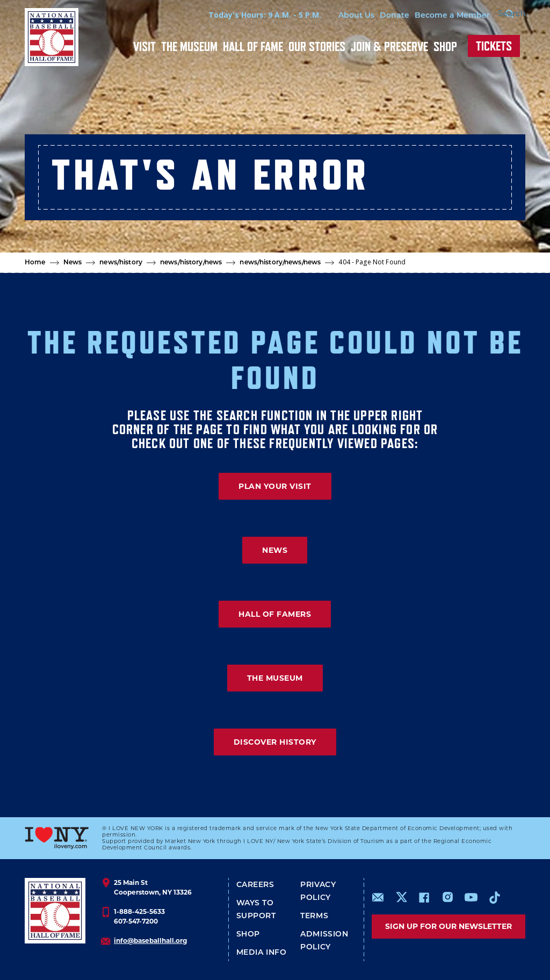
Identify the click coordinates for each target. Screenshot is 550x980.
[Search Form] (498, 15)
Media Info (262, 953)
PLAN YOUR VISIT (275, 486)
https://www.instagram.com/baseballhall (447, 897)
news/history (121, 263)
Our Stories (317, 46)
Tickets (494, 46)
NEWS (275, 550)
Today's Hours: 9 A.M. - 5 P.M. (247, 15)
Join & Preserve (389, 46)
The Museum (189, 46)
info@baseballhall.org (150, 941)
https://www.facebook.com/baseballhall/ (424, 897)
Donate (376, 16)
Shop (445, 46)
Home (35, 263)
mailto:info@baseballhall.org (378, 897)
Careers (255, 885)
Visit (144, 46)
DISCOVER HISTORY (275, 742)
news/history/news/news (280, 263)
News (73, 263)
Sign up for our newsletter (448, 926)
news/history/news (191, 263)
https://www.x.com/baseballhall (401, 896)
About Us (338, 16)
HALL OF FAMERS (275, 614)
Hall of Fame (253, 46)
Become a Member (434, 16)
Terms (314, 916)
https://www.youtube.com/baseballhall (471, 897)
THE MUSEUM (275, 678)
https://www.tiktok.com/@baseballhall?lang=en (495, 897)
